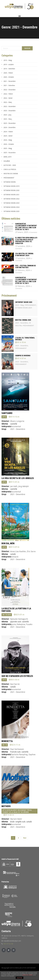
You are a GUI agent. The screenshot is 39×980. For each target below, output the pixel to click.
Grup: (4, 429)
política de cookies (27, 975)
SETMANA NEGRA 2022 (11, 199)
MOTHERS (6, 806)
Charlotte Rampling (19, 754)
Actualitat (7, 161)
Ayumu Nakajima (18, 624)
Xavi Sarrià (15, 684)
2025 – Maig (8, 148)
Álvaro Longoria (17, 421)
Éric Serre (31, 551)
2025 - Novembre (22, 323)
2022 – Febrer (8, 94)
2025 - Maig (19, 305)
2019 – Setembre (9, 69)
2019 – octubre (9, 64)
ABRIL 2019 (7, 157)
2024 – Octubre (9, 144)
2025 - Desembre (22, 346)
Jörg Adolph (23, 486)
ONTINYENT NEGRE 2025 (24, 302)
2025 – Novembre (10, 153)
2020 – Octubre (9, 77)
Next (25, 838)
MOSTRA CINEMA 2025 (23, 320)
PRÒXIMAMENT (9, 178)
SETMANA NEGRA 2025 (11, 211)
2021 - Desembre (18, 429)
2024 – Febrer (8, 132)
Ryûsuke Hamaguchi (19, 619)
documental (16, 426)
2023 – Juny (7, 115)
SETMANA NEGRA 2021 (11, 195)
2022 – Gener (8, 98)
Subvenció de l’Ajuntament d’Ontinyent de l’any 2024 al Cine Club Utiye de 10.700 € (26, 227)
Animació (14, 557)
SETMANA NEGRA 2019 (11, 186)
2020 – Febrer (8, 73)
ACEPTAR (19, 978)
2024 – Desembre (10, 127)
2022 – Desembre (10, 90)
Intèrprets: (6, 426)
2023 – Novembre (10, 123)
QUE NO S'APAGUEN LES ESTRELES (17, 676)
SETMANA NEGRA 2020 (11, 190)
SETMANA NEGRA (10, 182)
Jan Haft (14, 486)
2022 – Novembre (10, 106)
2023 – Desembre (10, 111)
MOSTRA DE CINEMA (11, 174)
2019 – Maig (8, 60)
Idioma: (5, 424)
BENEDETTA (7, 741)
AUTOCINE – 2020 (10, 165)
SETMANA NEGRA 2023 (11, 203)
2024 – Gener (8, 136)
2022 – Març (8, 102)
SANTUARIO (7, 413)
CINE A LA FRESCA (10, 169)
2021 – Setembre (9, 85)
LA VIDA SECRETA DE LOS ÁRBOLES (18, 478)
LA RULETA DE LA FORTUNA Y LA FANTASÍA (16, 610)
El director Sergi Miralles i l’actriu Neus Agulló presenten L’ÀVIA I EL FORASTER (26, 241)
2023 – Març (8, 119)
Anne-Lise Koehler (18, 551)
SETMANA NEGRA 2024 (11, 207)
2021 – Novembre (10, 81)
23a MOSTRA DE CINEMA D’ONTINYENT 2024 (24, 254)
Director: (5, 421)
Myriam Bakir (16, 819)
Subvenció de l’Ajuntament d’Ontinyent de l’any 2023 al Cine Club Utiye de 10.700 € (26, 280)
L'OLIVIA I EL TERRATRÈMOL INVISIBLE (25, 339)
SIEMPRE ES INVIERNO (23, 356)
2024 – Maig (8, 140)
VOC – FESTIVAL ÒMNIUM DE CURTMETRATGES (26, 267)
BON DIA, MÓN (8, 543)
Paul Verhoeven (17, 749)
